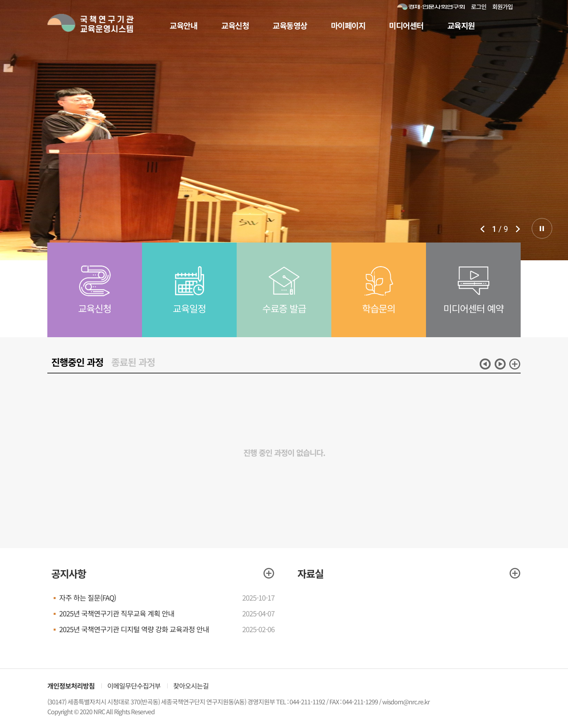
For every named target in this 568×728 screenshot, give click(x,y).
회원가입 (503, 7)
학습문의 (379, 316)
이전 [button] (485, 364)
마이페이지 (348, 25)
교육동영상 (290, 25)
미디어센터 (406, 25)
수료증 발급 (284, 316)
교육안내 (183, 25)
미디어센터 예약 (474, 316)
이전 (482, 229)
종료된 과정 (133, 362)
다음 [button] (500, 364)
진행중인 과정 (77, 362)
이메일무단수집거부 (134, 686)
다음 (518, 229)
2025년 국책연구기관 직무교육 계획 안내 (117, 613)
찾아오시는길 (191, 686)
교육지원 (461, 25)
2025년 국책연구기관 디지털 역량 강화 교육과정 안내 (134, 629)
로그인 (479, 7)
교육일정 (189, 316)
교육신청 (235, 25)
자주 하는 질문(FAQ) (88, 597)
